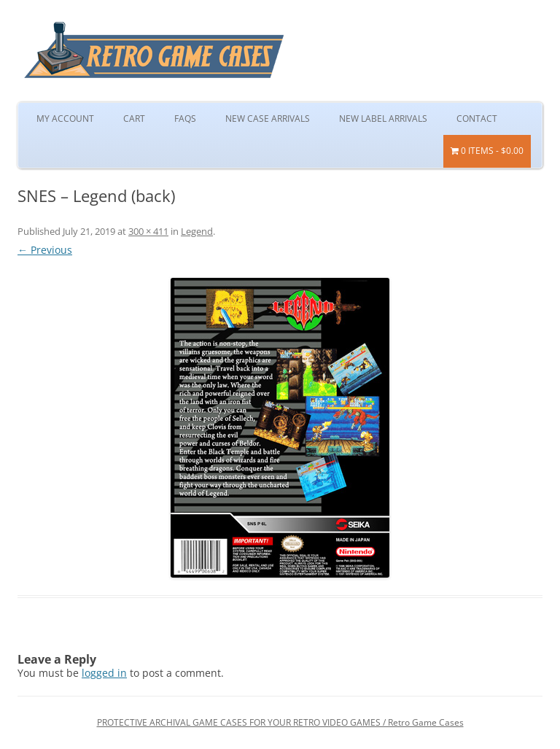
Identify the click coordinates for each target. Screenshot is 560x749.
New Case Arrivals (268, 119)
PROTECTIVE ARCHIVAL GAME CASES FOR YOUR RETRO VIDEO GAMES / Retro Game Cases (280, 722)
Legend (197, 231)
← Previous (45, 250)
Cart (134, 119)
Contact (477, 119)
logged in (104, 673)
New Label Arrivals (383, 119)
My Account (65, 119)
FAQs (185, 119)
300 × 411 (148, 231)
